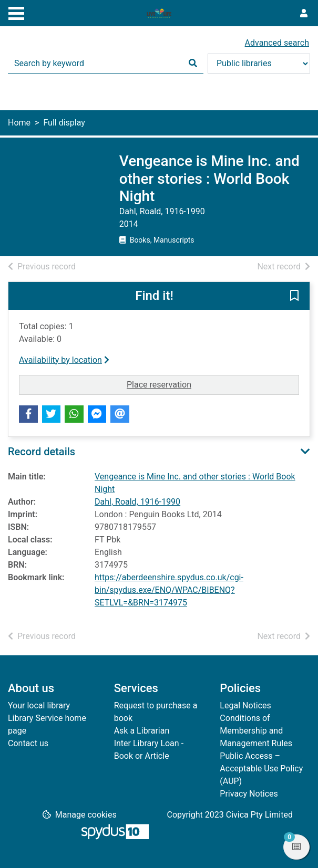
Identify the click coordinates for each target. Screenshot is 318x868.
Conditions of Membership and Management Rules (256, 731)
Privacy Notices (249, 794)
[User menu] (304, 14)
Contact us (28, 743)
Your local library (39, 705)
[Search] (193, 64)
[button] (294, 296)
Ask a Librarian (142, 731)
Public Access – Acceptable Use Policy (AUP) (261, 768)
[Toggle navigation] (16, 12)
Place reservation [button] (213, 384)
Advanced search (277, 43)
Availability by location (64, 360)
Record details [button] (42, 452)
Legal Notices (245, 705)
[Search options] (259, 64)
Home (19, 123)
